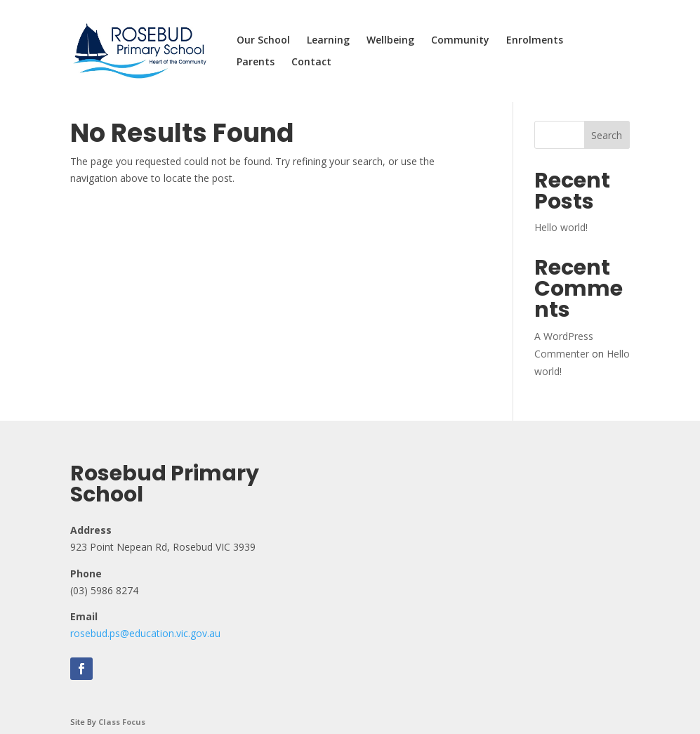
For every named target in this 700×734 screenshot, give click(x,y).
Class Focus (122, 722)
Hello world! (561, 227)
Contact (311, 63)
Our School (263, 41)
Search (607, 135)
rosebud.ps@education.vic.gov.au (145, 633)
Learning (328, 41)
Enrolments (535, 41)
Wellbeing (390, 41)
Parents (256, 63)
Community (460, 41)
